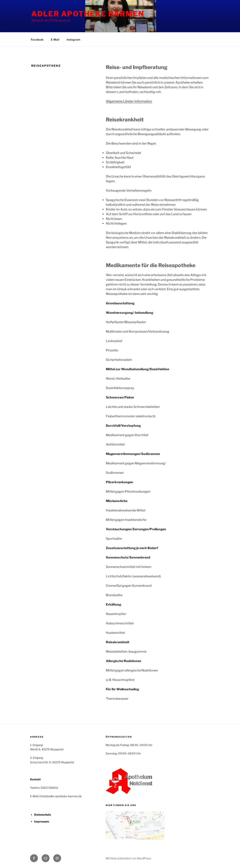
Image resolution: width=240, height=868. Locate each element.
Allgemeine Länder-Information (129, 101)
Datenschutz (43, 815)
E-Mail (55, 40)
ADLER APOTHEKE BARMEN (88, 14)
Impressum (42, 821)
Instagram (74, 40)
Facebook (37, 40)
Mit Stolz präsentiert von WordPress (128, 858)
